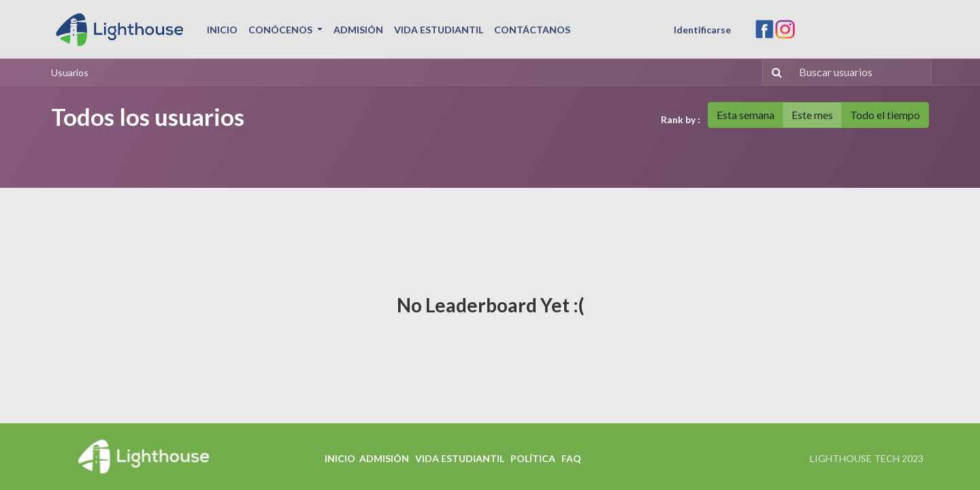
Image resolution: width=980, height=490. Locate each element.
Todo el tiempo (885, 115)
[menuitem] (222, 30)
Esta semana (746, 115)
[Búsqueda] (774, 72)
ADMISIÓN (384, 458)
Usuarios (70, 72)
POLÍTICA (533, 458)
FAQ (571, 458)
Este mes (812, 115)
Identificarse (702, 30)
